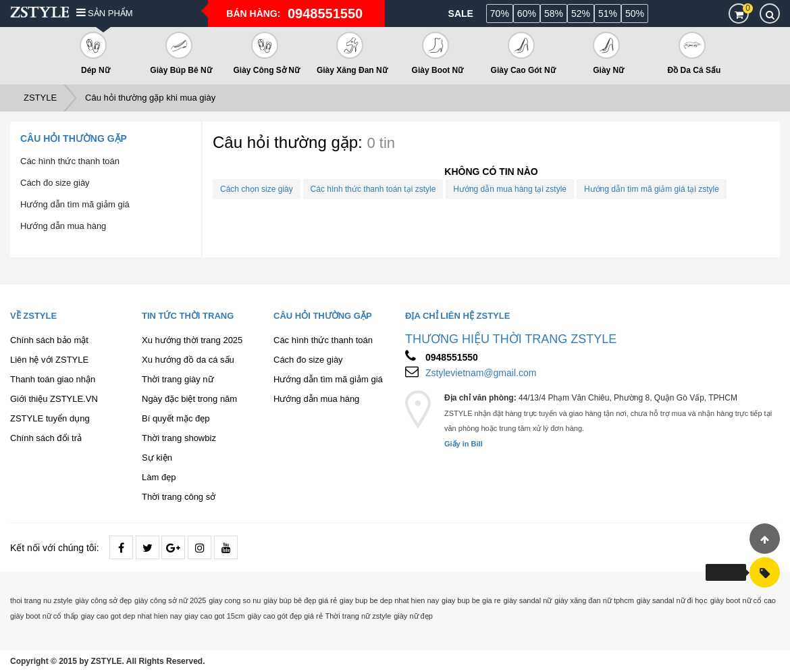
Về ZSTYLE (33, 316)
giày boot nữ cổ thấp (44, 616)
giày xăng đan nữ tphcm (594, 600)
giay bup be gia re (471, 600)
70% (500, 14)
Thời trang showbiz (179, 438)
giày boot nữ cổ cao (743, 600)
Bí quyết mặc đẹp (176, 418)
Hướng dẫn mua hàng (63, 226)
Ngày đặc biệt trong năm (189, 399)
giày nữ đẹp (413, 616)
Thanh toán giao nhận (53, 379)
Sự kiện (157, 458)
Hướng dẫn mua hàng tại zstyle (510, 189)
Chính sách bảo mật (49, 340)
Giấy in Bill (464, 444)
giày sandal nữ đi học (672, 600)
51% (608, 14)
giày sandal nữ (527, 600)
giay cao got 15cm (214, 616)
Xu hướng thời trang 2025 (192, 340)
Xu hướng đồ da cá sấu (188, 360)
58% (554, 14)
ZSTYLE (40, 98)
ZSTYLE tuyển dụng (50, 418)
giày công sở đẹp (103, 600)
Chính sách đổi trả (46, 438)
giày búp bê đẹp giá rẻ (300, 600)
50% (635, 14)
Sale (461, 14)
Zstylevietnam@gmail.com (481, 373)
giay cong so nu (235, 600)
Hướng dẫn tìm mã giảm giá (75, 204)
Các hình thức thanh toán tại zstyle (373, 189)
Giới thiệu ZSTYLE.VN (54, 399)
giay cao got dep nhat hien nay (132, 616)
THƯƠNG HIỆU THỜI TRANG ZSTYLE (511, 339)
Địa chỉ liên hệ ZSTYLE (457, 316)
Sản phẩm (105, 13)
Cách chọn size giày (257, 189)
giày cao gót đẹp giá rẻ (285, 616)
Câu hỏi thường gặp (74, 138)
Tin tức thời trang (188, 316)
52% (581, 14)
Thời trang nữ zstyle (359, 616)
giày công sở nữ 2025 (170, 600)
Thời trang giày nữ (178, 379)
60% (527, 14)
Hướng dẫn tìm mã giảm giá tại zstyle (652, 189)
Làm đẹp (159, 477)
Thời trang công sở (179, 497)
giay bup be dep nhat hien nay (389, 600)
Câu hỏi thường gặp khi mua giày (150, 98)
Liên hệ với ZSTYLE (49, 360)
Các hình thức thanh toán (70, 161)
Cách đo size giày (55, 183)
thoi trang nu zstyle (41, 600)
